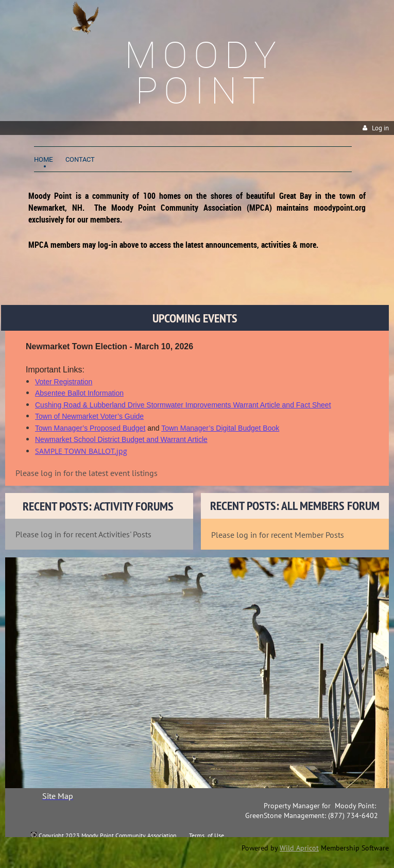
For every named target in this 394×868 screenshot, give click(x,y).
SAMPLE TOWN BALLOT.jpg (81, 451)
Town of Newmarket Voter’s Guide (89, 416)
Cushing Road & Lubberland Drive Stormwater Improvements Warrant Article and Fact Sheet (183, 405)
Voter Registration (64, 382)
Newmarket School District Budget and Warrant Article (121, 439)
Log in (380, 128)
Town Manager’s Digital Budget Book (220, 428)
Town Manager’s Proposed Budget (90, 428)
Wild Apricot (299, 848)
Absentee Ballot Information (79, 393)
